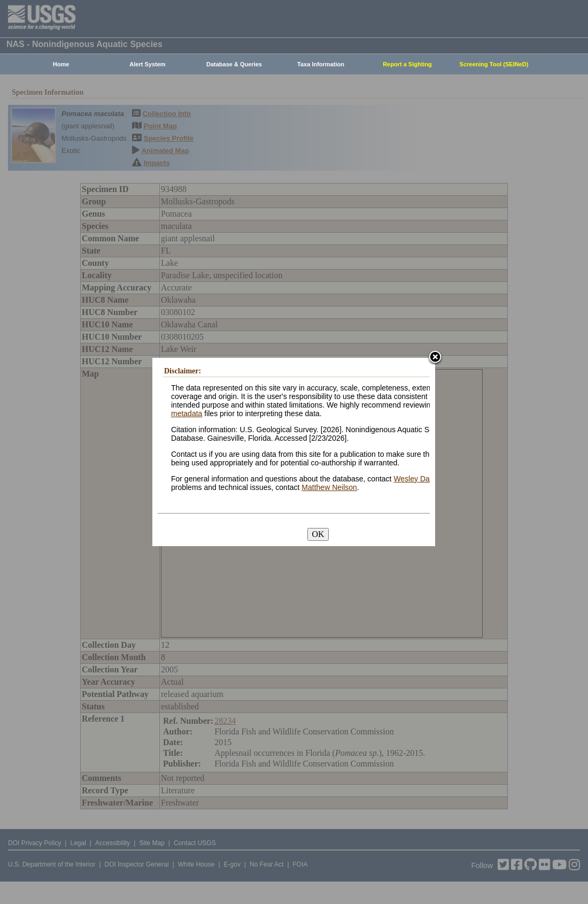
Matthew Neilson (329, 487)
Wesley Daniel (417, 479)
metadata (187, 413)
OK (318, 534)
